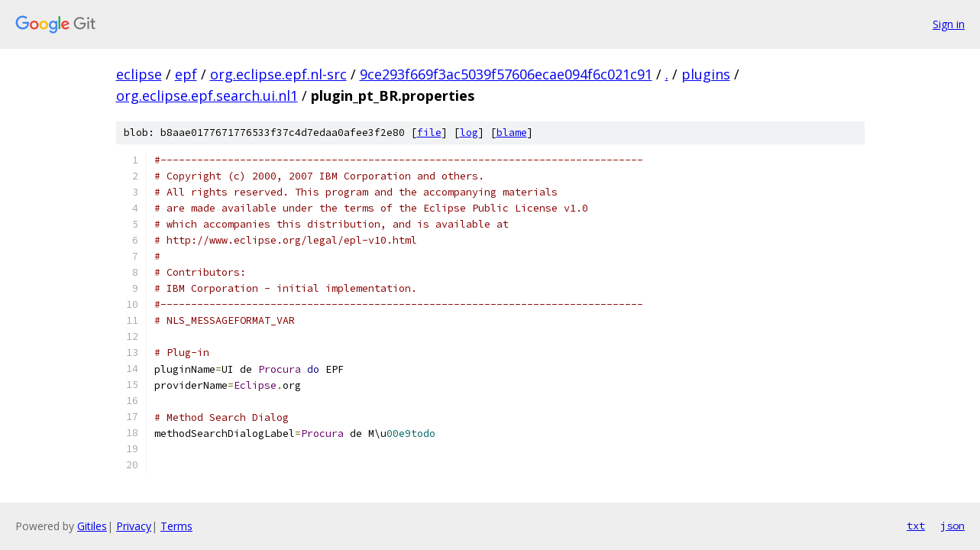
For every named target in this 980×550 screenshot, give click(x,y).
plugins (706, 74)
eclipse (139, 74)
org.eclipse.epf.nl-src (278, 74)
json (953, 526)
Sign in (949, 24)
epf (186, 74)
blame (512, 133)
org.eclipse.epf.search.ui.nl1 (207, 95)
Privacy (134, 526)
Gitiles (92, 526)
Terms (176, 526)
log (469, 133)
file (429, 133)
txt (916, 526)
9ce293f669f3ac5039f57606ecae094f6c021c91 (506, 74)
